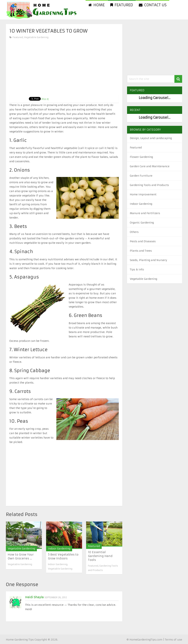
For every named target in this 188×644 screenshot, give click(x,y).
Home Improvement (143, 194)
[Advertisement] (64, 67)
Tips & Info (137, 269)
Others (134, 232)
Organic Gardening (142, 223)
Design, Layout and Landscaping (151, 138)
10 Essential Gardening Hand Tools (100, 556)
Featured (122, 5)
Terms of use (173, 640)
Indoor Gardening (59, 549)
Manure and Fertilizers (145, 213)
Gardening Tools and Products (149, 185)
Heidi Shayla (34, 597)
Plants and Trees (141, 251)
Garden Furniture (141, 176)
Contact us (153, 5)
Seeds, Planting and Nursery (148, 260)
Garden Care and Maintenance (150, 166)
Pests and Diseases (143, 241)
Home (96, 5)
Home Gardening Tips (20, 640)
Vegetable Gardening (36, 37)
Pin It (45, 99)
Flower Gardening (141, 157)
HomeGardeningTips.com (146, 640)
